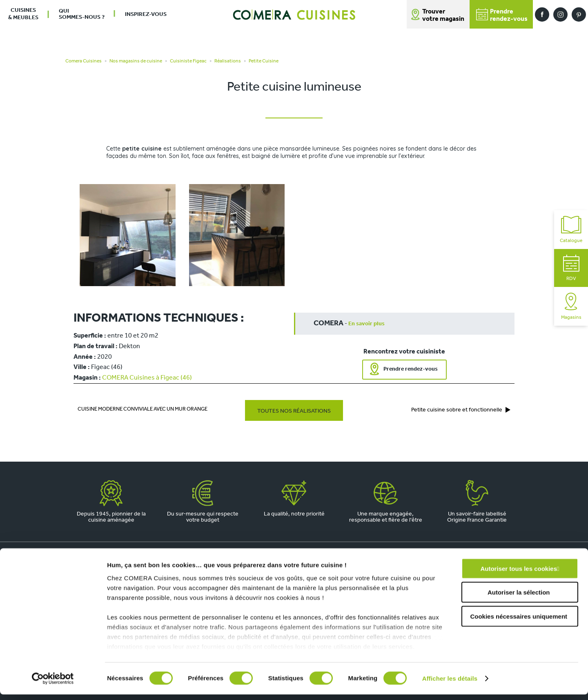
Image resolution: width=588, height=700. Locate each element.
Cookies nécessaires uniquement (519, 622)
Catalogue (571, 230)
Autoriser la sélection (519, 598)
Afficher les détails (450, 684)
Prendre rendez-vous (411, 369)
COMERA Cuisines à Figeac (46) (147, 378)
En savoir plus (366, 324)
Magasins (571, 306)
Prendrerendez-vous (502, 15)
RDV (571, 268)
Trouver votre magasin (443, 16)
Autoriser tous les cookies (519, 574)
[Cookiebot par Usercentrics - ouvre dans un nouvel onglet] (53, 684)
